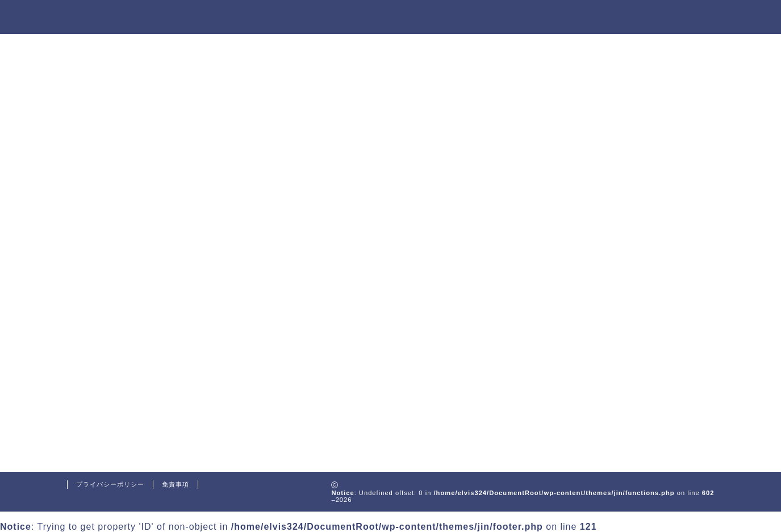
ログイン (114, 389)
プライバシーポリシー (110, 484)
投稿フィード (123, 405)
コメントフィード (132, 420)
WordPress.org (128, 435)
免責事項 (176, 484)
